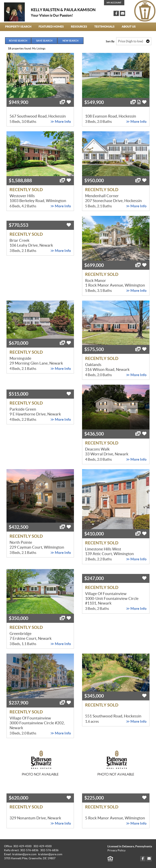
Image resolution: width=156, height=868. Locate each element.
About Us (129, 27)
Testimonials (104, 27)
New (70, 41)
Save (44, 41)
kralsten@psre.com (50, 854)
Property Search (18, 27)
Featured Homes (51, 27)
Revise (18, 41)
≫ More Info (61, 122)
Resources (79, 27)
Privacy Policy (116, 850)
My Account (114, 3)
